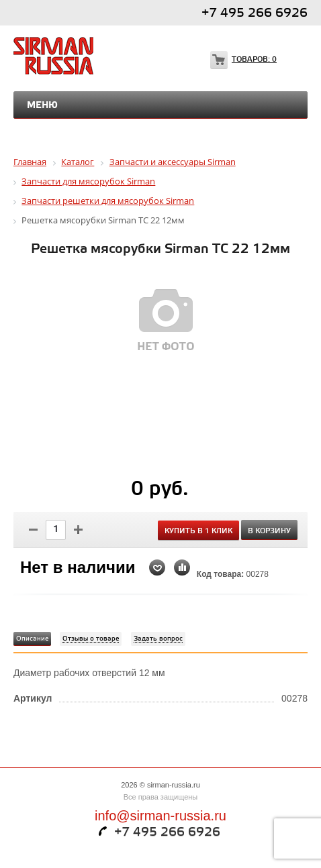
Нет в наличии (78, 567)
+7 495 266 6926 (255, 13)
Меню (42, 105)
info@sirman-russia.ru (160, 816)
